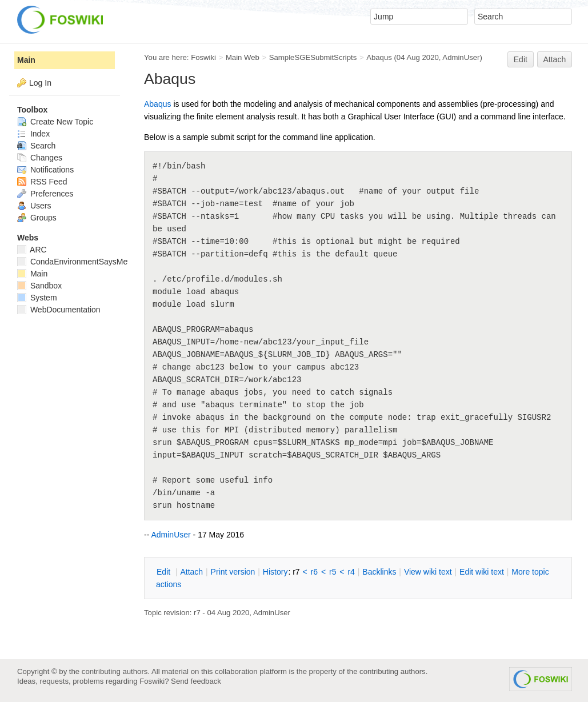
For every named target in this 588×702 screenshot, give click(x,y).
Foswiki (203, 57)
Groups (37, 218)
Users (34, 206)
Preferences (45, 194)
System (37, 298)
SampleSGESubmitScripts (313, 57)
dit (165, 572)
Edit (521, 59)
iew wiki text (428, 572)
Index (33, 134)
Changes (40, 158)
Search (36, 146)
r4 (351, 572)
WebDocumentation (59, 310)
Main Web (243, 57)
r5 (333, 572)
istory (275, 572)
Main (26, 60)
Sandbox (39, 286)
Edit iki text (482, 572)
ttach (191, 572)
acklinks (379, 572)
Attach (555, 59)
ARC (32, 250)
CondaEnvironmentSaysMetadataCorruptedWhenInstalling (127, 262)
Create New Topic (55, 122)
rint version (233, 572)
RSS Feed (42, 182)
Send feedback (196, 681)
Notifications (45, 170)
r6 (314, 572)
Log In (40, 83)
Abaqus (379, 57)
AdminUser (461, 57)
